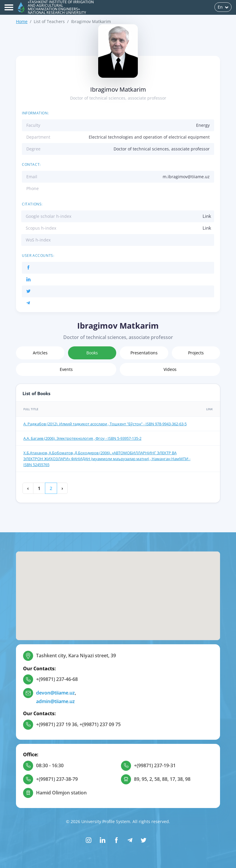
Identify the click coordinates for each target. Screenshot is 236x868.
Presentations (144, 353)
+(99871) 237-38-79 (57, 779)
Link (207, 216)
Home (22, 21)
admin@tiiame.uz (55, 701)
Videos (170, 369)
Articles (40, 353)
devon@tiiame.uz (55, 693)
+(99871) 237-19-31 (155, 765)
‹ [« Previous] (28, 488)
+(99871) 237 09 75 (100, 724)
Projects (196, 353)
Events (66, 369)
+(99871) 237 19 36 (57, 724)
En (223, 7)
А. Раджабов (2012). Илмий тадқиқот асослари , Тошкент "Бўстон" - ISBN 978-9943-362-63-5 (105, 424)
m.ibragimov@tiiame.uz (186, 177)
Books (92, 353)
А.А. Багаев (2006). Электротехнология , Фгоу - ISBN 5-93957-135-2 (82, 438)
